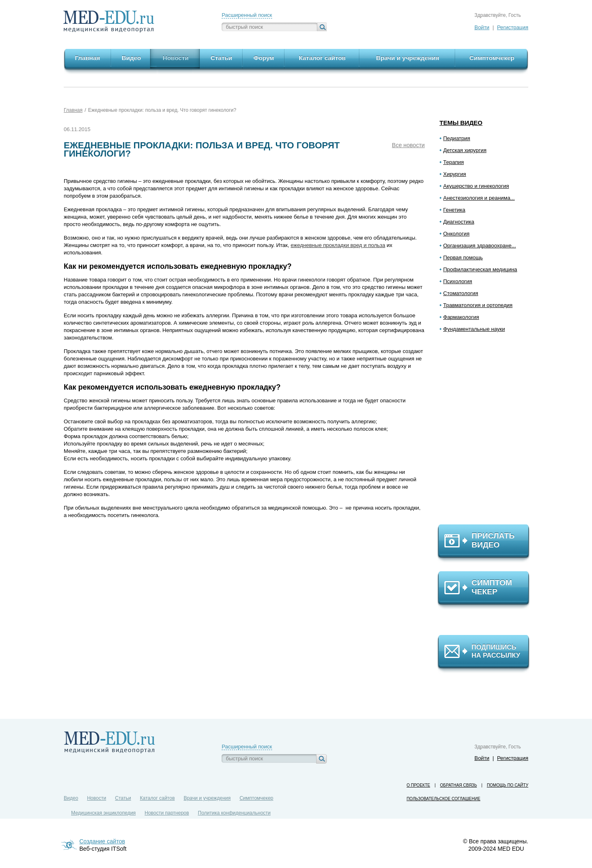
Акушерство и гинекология (476, 186)
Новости (97, 798)
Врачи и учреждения (207, 798)
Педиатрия (457, 138)
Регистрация (513, 27)
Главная (73, 110)
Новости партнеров (167, 813)
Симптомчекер (257, 798)
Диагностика (459, 222)
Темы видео (461, 123)
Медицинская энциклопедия (103, 813)
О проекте (418, 785)
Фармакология (461, 317)
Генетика (454, 210)
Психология (458, 281)
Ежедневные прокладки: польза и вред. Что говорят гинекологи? (162, 110)
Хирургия (455, 174)
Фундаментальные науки (474, 329)
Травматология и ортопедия (478, 305)
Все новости (408, 145)
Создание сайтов (102, 841)
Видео (71, 798)
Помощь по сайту (508, 785)
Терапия (453, 162)
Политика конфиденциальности (234, 813)
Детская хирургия (465, 150)
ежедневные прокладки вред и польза (338, 245)
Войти (482, 27)
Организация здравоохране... (480, 246)
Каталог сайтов (157, 798)
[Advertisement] (487, 432)
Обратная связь (458, 785)
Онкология (456, 234)
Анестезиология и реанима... (479, 198)
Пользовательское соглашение (443, 799)
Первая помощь (463, 257)
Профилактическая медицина (480, 269)
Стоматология (461, 293)
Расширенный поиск (247, 15)
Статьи (123, 798)
